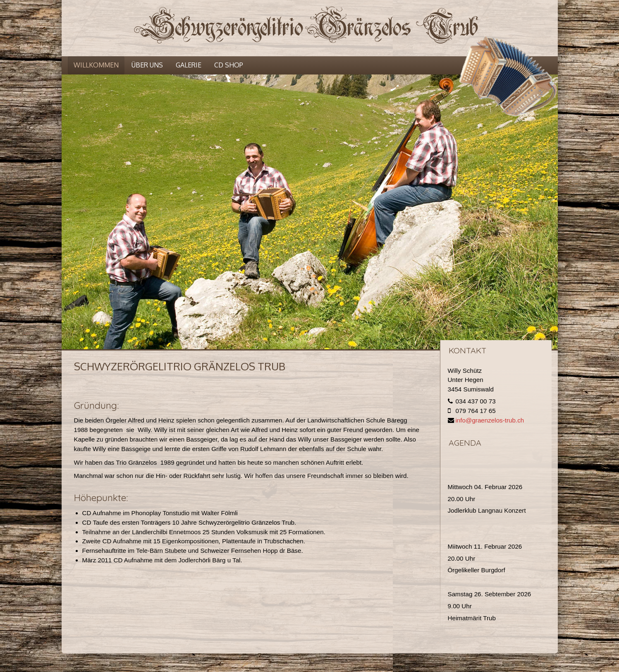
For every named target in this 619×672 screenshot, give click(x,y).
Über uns (147, 65)
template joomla (616, 637)
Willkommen (96, 65)
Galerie (189, 65)
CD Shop (229, 65)
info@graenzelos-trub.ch (490, 420)
